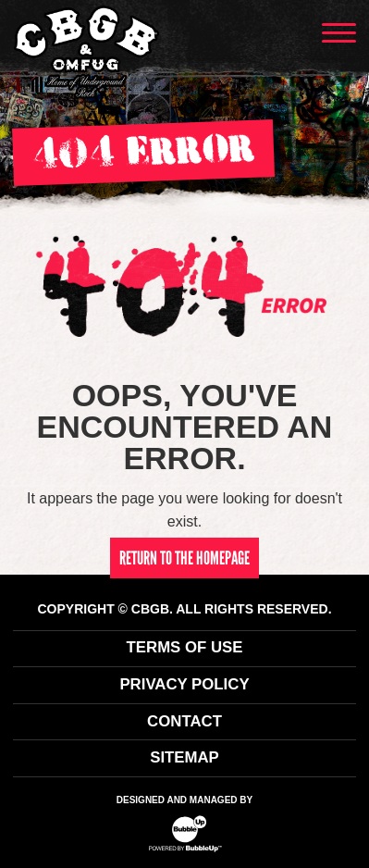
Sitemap (184, 757)
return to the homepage (184, 558)
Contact (184, 721)
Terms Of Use (185, 647)
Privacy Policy (184, 684)
